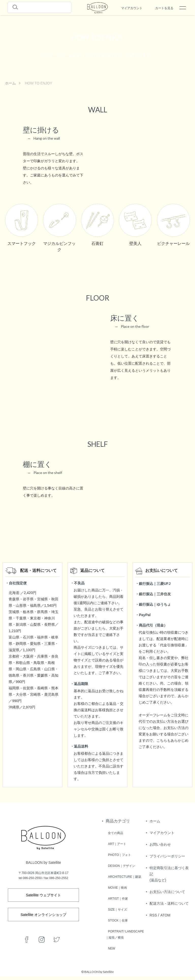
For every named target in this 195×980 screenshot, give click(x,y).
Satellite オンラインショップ (43, 917)
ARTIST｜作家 (117, 897)
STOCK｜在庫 (117, 918)
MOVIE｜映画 (117, 886)
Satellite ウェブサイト (43, 896)
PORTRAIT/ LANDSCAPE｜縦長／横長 (125, 935)
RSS (154, 933)
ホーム (10, 83)
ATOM (167, 933)
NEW (110, 952)
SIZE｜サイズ (117, 908)
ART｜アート (116, 843)
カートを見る (164, 8)
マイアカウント (132, 8)
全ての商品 (115, 833)
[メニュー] (182, 8)
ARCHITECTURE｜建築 (125, 875)
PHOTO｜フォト (119, 854)
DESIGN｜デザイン (121, 865)
